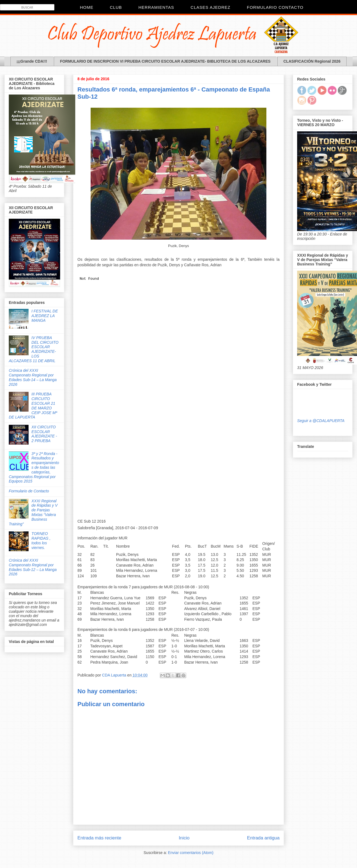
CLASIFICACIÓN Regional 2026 (312, 61)
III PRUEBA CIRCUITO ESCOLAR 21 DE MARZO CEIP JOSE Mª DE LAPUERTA (33, 406)
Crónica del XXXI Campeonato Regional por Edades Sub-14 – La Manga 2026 (33, 377)
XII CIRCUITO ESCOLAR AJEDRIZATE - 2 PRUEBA (44, 434)
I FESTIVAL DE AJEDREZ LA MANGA (45, 316)
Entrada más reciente (99, 838)
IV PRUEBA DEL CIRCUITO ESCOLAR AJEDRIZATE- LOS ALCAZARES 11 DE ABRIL (34, 349)
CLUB (116, 7)
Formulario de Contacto (29, 491)
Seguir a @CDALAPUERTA (321, 421)
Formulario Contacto (275, 7)
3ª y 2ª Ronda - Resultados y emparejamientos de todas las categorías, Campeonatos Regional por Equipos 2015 (34, 468)
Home (87, 7)
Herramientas (156, 7)
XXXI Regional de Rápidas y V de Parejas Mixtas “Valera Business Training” (33, 512)
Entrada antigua (263, 838)
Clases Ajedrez (210, 7)
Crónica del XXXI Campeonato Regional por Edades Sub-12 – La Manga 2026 (33, 567)
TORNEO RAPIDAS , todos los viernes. (41, 540)
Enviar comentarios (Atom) (191, 853)
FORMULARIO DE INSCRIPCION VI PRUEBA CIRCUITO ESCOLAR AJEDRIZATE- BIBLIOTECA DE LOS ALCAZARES (165, 61)
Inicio (184, 838)
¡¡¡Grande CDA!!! (32, 61)
